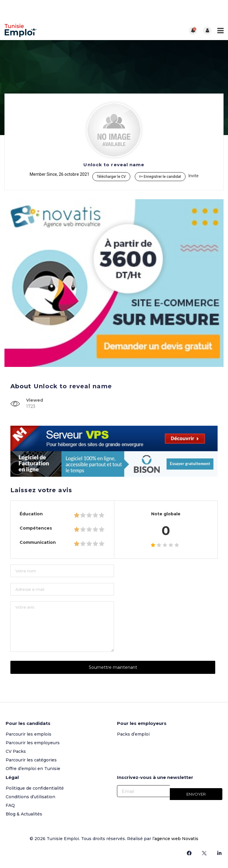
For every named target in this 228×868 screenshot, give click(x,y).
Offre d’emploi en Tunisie (33, 769)
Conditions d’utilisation (30, 797)
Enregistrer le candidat (160, 177)
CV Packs (16, 751)
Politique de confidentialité (35, 788)
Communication (38, 542)
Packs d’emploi (133, 734)
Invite (194, 176)
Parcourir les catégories (31, 760)
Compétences (36, 528)
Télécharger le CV (111, 177)
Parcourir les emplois (28, 734)
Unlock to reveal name (114, 165)
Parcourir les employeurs (33, 743)
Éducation (31, 514)
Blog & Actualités (24, 814)
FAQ (10, 805)
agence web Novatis (176, 839)
